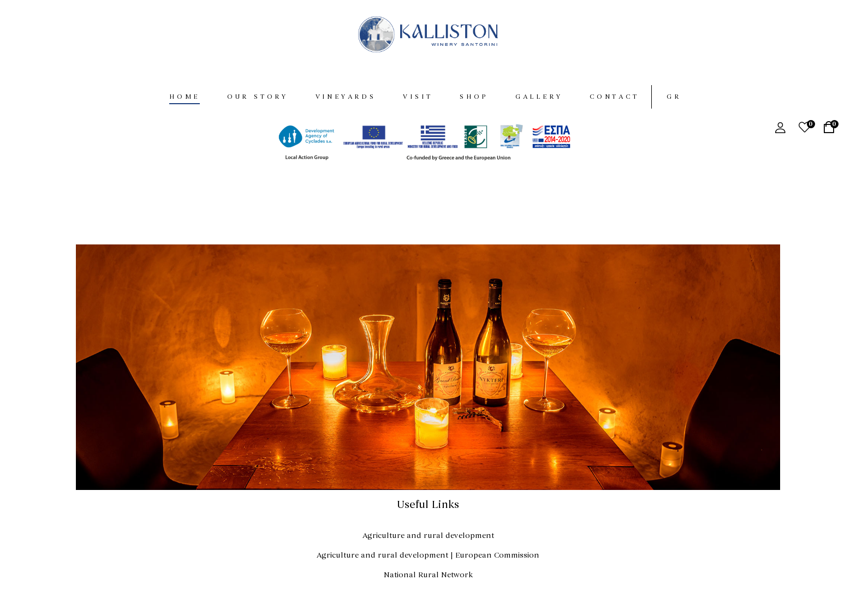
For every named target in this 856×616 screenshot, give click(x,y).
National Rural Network (428, 575)
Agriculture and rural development (428, 536)
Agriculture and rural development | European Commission (428, 555)
